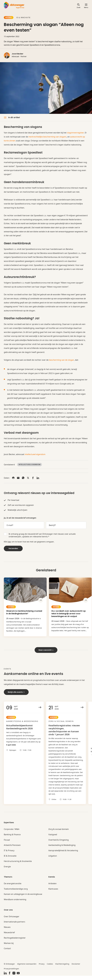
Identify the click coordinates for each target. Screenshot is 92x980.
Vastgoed (53, 839)
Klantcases (53, 893)
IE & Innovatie (24, 18)
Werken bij (9, 948)
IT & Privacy (9, 855)
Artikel (9, 17)
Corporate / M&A (12, 833)
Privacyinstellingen (11, 973)
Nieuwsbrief (9, 937)
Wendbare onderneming (15, 904)
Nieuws (7, 931)
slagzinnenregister (75, 133)
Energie (7, 871)
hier (9, 542)
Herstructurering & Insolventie (18, 866)
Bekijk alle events (16, 693)
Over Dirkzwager (12, 921)
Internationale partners (14, 926)
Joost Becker (17, 54)
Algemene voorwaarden (27, 968)
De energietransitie (13, 888)
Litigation (53, 860)
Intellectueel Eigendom (30, 464)
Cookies (50, 968)
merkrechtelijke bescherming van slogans (47, 137)
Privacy (42, 968)
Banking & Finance (12, 839)
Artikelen (52, 888)
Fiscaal (7, 844)
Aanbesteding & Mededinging (62, 849)
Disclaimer (76, 968)
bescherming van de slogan (62, 360)
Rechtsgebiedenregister (15, 942)
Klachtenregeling (62, 968)
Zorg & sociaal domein (59, 833)
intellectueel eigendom (35, 454)
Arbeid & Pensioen (12, 849)
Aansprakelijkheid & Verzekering (63, 855)
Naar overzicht (46, 651)
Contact (7, 953)
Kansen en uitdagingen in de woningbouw (23, 898)
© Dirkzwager (9, 968)
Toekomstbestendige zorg (16, 893)
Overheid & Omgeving (59, 844)
